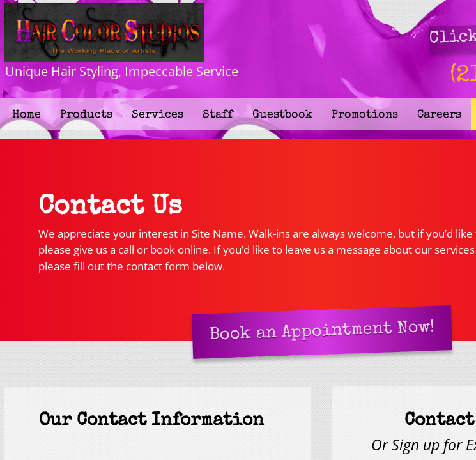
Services (157, 115)
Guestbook (282, 115)
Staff (218, 115)
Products (86, 115)
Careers (439, 115)
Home (27, 115)
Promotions (365, 115)
